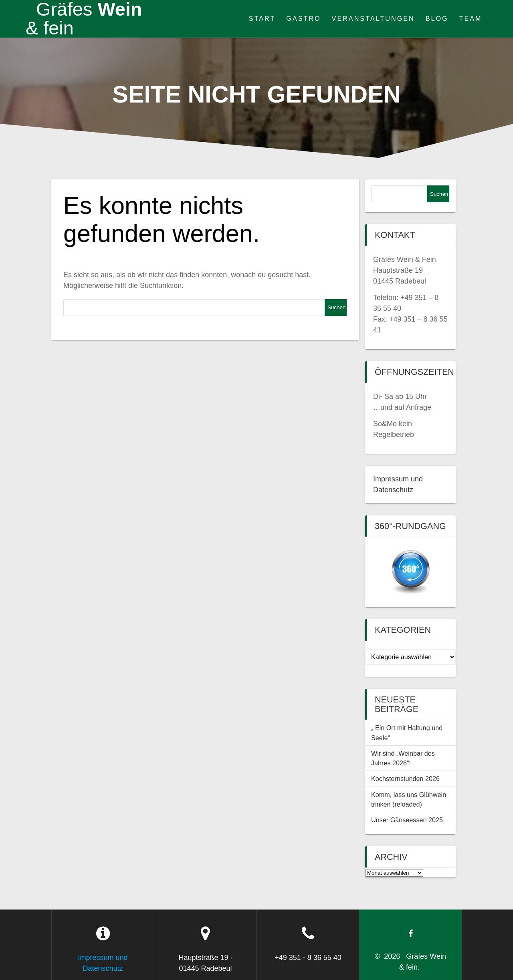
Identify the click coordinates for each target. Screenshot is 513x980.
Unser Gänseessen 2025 (407, 820)
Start (262, 18)
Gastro (303, 18)
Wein (84, 19)
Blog (437, 18)
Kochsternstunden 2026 (405, 779)
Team (471, 18)
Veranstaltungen (373, 18)
